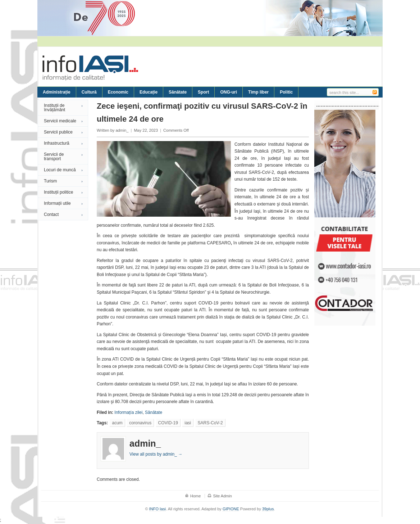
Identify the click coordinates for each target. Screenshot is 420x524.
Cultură (89, 92)
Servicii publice (58, 132)
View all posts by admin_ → (156, 454)
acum (117, 423)
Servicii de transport (54, 157)
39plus (268, 509)
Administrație (57, 92)
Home (195, 496)
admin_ (122, 130)
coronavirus (140, 423)
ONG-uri (229, 92)
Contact (51, 214)
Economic (118, 92)
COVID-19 (168, 423)
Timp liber (258, 92)
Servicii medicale (60, 121)
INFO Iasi (157, 509)
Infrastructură (57, 143)
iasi (188, 423)
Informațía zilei (128, 412)
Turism (50, 181)
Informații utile (57, 203)
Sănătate (178, 92)
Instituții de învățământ (54, 108)
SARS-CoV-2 (210, 423)
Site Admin (222, 496)
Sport (203, 92)
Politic (286, 92)
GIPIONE (231, 509)
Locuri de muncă (60, 170)
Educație (149, 92)
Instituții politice (58, 192)
